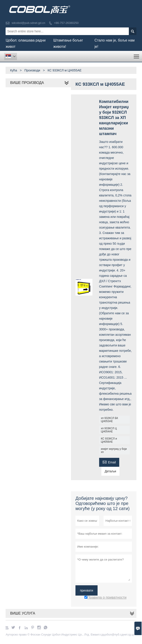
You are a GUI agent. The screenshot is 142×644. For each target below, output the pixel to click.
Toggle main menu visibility (137, 55)
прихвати (87, 590)
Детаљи (110, 471)
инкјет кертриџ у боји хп (114, 450)
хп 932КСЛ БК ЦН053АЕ (110, 420)
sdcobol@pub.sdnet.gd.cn (28, 23)
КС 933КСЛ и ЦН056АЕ (109, 440)
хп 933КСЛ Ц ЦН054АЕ (109, 430)
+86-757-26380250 (66, 23)
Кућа (14, 70)
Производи (32, 70)
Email (109, 462)
